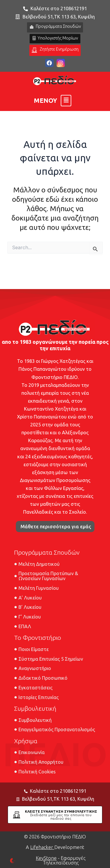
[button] (53, 101)
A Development (55, 847)
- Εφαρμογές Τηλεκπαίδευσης (61, 860)
